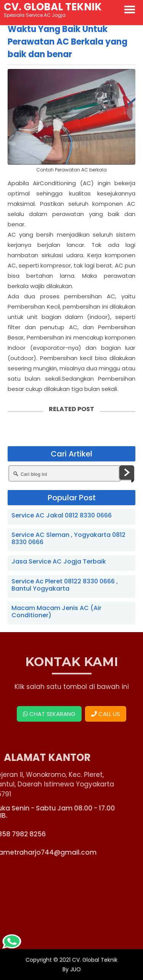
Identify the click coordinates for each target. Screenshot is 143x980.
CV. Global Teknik (95, 960)
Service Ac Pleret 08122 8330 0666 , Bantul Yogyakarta (65, 585)
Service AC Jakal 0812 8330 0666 (62, 515)
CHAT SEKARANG (49, 714)
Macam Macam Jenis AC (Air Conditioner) (56, 612)
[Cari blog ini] (65, 473)
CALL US (106, 714)
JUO (75, 969)
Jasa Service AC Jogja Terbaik (59, 561)
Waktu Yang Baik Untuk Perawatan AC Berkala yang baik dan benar (67, 42)
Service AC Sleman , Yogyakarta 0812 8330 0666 (68, 538)
